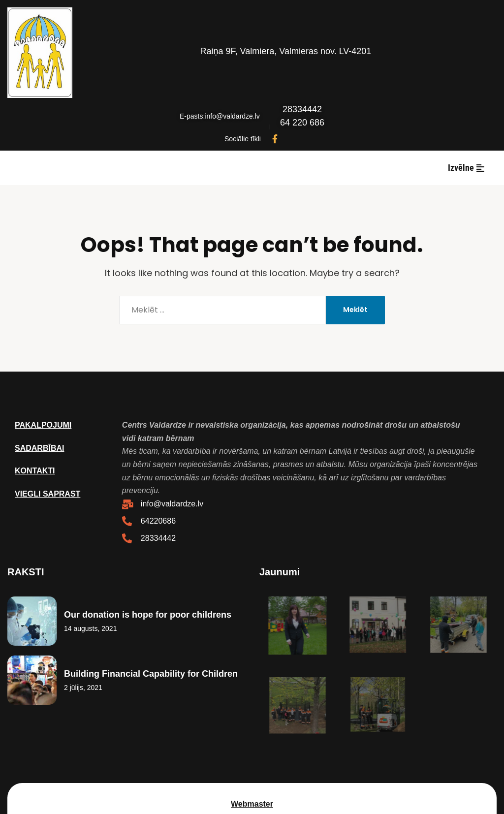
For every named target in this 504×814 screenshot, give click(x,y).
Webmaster (252, 804)
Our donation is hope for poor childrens (148, 615)
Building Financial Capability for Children (151, 674)
